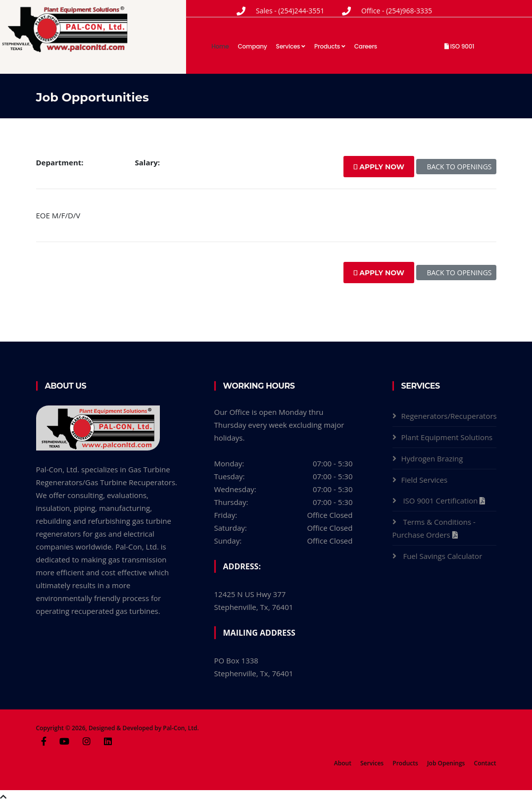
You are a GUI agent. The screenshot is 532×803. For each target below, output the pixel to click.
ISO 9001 (459, 46)
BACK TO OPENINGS (456, 167)
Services (291, 46)
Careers (366, 46)
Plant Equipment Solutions (447, 437)
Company (253, 46)
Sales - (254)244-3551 (290, 11)
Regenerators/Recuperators (449, 416)
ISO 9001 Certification (441, 501)
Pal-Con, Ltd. (181, 728)
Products (330, 46)
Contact (485, 763)
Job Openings (446, 763)
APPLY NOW (379, 167)
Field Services (425, 480)
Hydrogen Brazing (432, 458)
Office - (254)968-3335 (397, 11)
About (343, 763)
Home (220, 46)
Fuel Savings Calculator (443, 556)
